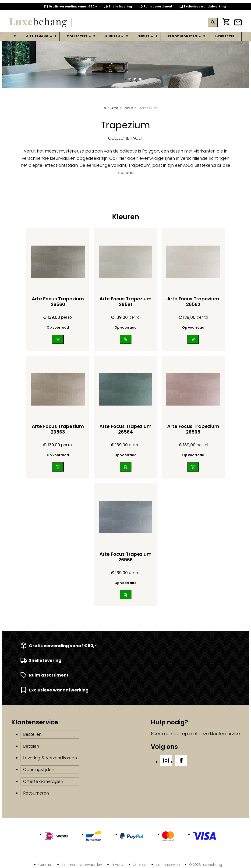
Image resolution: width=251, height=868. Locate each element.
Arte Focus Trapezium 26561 (125, 302)
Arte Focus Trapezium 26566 (125, 557)
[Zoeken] (140, 22)
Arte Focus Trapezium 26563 (58, 429)
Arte (115, 108)
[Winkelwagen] (226, 23)
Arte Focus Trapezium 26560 (58, 302)
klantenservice (225, 734)
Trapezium (148, 108)
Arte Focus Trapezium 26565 (193, 429)
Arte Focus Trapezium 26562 (193, 302)
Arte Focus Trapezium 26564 (125, 429)
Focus (128, 108)
